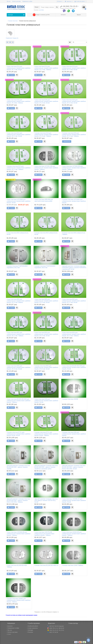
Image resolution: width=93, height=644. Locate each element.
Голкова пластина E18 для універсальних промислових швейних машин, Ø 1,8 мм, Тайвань (46, 135)
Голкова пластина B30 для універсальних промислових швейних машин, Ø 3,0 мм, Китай (46, 367)
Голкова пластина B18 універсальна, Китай (46, 234)
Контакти (63, 15)
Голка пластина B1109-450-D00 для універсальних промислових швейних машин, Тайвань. (19, 401)
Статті (9, 634)
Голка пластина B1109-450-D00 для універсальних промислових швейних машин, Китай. (74, 367)
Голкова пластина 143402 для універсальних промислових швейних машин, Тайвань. (19, 600)
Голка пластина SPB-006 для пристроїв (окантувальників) (44, 200)
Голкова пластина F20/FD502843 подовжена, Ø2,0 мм (45, 267)
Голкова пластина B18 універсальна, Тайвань (74, 234)
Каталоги (10, 626)
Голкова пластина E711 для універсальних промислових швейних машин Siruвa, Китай (19, 434)
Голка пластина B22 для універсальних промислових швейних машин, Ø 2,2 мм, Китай (74, 301)
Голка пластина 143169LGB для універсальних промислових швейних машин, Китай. (74, 500)
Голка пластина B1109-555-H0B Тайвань (17, 566)
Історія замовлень (32, 628)
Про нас (9, 1)
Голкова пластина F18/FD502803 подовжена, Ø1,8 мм (17, 267)
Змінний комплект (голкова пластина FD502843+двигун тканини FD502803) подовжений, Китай (74, 268)
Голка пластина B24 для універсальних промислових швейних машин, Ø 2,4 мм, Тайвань (74, 334)
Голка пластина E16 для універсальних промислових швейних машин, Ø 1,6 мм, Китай (74, 68)
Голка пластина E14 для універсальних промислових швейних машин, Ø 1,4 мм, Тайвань (46, 68)
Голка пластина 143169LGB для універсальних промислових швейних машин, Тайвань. (19, 534)
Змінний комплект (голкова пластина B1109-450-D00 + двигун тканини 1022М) (18, 467)
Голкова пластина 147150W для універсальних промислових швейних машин (74, 201)
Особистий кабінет (33, 626)
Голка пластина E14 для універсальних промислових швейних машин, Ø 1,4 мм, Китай (19, 68)
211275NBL (41, 10)
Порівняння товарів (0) (12, 38)
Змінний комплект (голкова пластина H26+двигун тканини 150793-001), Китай (46, 500)
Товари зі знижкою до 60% (41, 15)
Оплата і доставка (16, 1)
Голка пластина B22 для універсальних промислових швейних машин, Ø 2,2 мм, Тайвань (19, 334)
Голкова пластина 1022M (70, 399)
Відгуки (79, 15)
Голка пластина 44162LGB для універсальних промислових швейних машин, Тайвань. (74, 534)
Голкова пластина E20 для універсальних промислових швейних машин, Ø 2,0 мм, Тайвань (74, 135)
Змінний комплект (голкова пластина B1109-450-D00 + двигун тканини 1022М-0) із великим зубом (46, 467)
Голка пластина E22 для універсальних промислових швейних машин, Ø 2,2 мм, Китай (19, 135)
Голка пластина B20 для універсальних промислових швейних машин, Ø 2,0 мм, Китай (46, 301)
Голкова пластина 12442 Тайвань (73, 565)
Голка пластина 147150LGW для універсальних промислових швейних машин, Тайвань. (74, 168)
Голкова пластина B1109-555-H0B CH (46, 565)
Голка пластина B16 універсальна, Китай (18, 234)
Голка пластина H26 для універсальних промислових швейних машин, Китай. (46, 401)
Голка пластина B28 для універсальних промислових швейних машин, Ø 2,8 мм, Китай (19, 367)
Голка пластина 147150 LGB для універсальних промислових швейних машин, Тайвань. (46, 168)
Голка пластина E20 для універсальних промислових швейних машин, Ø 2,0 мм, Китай (74, 101)
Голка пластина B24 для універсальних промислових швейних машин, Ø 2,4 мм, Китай (46, 334)
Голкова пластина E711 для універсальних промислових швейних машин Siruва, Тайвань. (46, 434)
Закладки (30, 630)
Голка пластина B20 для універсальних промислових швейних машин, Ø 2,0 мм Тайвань (19, 301)
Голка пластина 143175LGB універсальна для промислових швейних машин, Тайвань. (44, 534)
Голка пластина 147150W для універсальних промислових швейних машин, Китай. (19, 201)
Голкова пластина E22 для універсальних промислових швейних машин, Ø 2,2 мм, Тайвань (19, 168)
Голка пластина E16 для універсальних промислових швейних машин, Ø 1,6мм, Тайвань (19, 101)
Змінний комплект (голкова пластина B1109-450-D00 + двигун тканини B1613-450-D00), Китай (74, 467)
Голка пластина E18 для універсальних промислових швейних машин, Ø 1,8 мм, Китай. (46, 101)
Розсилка (30, 632)
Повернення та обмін (27, 1)
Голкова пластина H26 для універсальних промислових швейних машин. (74, 434)
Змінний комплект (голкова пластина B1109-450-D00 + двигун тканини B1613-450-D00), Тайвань (18, 500)
